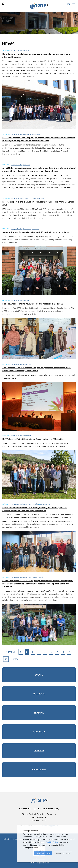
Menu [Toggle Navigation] (71, 4)
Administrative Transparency (14, 839)
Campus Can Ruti (17, 50)
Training (39, 713)
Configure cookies (63, 853)
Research (40, 577)
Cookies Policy (52, 842)
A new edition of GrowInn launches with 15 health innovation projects (36, 232)
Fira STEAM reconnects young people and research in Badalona (33, 304)
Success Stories (35, 134)
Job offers (39, 732)
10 (6, 659)
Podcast (39, 751)
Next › (15, 659)
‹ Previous (10, 652)
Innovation (27, 50)
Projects (42, 198)
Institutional (27, 436)
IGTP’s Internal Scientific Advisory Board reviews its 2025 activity (34, 439)
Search (3, 4)
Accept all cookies (43, 853)
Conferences (27, 198)
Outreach (26, 134)
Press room (39, 770)
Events (39, 675)
